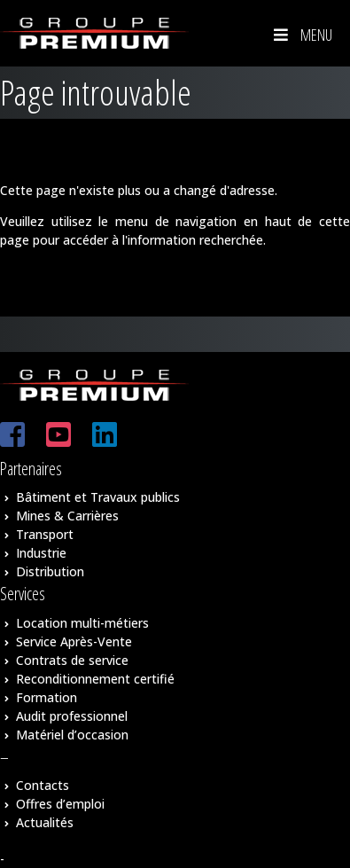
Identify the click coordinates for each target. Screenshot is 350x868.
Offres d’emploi (60, 804)
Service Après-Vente (74, 641)
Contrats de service (72, 660)
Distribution (50, 571)
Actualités (45, 822)
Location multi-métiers (82, 623)
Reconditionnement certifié (95, 679)
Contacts (43, 785)
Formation (47, 697)
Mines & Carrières (67, 516)
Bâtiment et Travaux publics (98, 497)
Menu (301, 35)
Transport (45, 534)
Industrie (41, 553)
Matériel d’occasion (72, 735)
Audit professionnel (72, 716)
